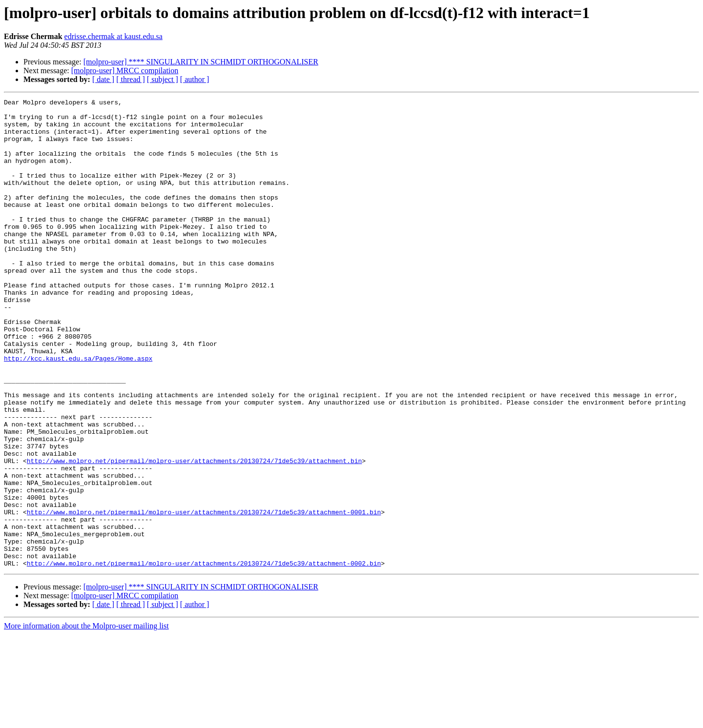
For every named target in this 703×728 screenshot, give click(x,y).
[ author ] (195, 79)
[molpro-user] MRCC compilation (125, 71)
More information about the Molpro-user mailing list (86, 719)
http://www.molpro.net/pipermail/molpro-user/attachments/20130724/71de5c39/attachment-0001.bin (204, 595)
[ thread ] (131, 79)
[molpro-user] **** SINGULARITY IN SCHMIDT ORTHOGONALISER (201, 62)
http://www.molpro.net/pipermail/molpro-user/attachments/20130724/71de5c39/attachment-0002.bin (204, 657)
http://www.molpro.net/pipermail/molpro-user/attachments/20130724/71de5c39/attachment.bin (194, 534)
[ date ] (103, 79)
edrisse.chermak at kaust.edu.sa (114, 36)
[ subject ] (163, 79)
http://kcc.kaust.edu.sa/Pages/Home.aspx (78, 411)
